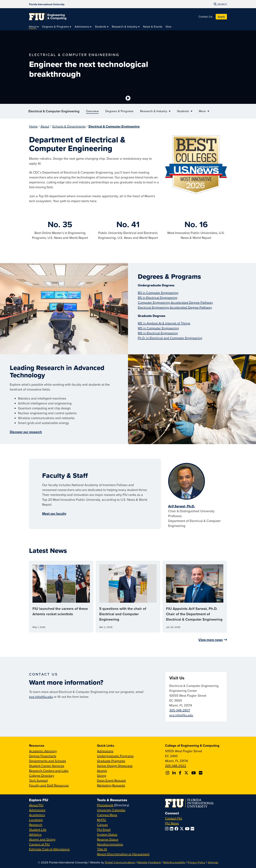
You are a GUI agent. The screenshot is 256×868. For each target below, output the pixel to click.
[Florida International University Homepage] (47, 4)
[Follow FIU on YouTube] (188, 829)
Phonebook (105, 805)
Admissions (105, 751)
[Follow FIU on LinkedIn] (172, 829)
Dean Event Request (111, 780)
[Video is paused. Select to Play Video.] (128, 98)
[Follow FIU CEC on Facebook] (180, 773)
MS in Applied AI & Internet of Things (164, 323)
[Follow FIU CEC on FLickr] (201, 773)
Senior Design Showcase (115, 766)
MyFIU (102, 820)
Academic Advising (43, 751)
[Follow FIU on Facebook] (177, 829)
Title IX (102, 849)
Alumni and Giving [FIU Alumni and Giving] (42, 839)
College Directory (42, 776)
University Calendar (111, 810)
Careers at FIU (39, 844)
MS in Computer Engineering (158, 328)
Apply (221, 17)
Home (33, 126)
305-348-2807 (180, 710)
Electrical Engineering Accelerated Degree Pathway (175, 307)
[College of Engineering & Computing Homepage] (48, 17)
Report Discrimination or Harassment (123, 854)
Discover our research (26, 432)
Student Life (38, 830)
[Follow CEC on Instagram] (168, 773)
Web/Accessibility (174, 862)
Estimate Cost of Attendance (49, 849)
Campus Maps (107, 815)
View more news (211, 640)
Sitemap (213, 862)
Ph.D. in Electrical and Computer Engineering (170, 338)
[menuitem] (34, 27)
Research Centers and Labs (49, 771)
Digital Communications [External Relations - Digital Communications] (120, 862)
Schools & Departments (69, 126)
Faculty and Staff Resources (49, 785)
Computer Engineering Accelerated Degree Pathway (175, 302)
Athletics (35, 834)
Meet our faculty (54, 513)
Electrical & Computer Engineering (54, 111)
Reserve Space (108, 839)
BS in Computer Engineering (158, 293)
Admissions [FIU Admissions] (37, 810)
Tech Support (38, 780)
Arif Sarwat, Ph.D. (182, 506)
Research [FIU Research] (36, 825)
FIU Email (104, 830)
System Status (107, 834)
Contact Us (205, 17)
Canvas (102, 825)
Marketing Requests (111, 785)
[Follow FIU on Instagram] (167, 829)
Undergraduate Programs (115, 756)
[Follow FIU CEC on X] (187, 773)
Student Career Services (47, 766)
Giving (102, 776)
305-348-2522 (176, 766)
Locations (36, 820)
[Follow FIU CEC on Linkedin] (174, 773)
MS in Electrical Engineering (158, 333)
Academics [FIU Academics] (37, 815)
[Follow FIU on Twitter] (182, 829)
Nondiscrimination (110, 844)
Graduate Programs (111, 761)
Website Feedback (149, 862)
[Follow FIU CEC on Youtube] (194, 773)
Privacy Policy (196, 862)
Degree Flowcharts (43, 756)
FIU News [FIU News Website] (172, 823)
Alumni (102, 771)
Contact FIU (174, 818)
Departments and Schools (48, 761)
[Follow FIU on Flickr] (193, 829)
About (45, 126)
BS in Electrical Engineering (158, 298)
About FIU (36, 805)
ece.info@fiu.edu (41, 697)
